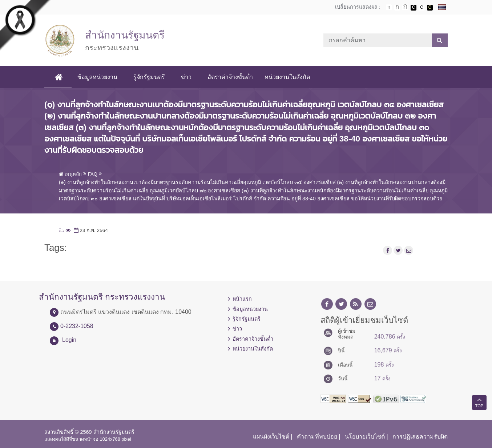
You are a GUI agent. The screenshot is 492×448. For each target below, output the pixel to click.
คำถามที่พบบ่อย (317, 437)
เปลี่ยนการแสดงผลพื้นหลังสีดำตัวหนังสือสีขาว (414, 8)
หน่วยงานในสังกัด (289, 77)
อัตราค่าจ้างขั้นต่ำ (232, 77)
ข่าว (188, 77)
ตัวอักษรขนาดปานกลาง (397, 8)
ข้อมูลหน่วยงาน (99, 77)
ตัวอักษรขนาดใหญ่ (405, 7)
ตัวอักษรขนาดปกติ (389, 7)
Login (69, 340)
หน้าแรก (242, 299)
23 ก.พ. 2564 (90, 230)
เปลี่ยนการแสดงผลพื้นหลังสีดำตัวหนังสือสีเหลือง (430, 8)
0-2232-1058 (77, 326)
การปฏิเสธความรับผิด (420, 437)
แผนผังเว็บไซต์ (271, 437)
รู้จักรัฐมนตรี (151, 77)
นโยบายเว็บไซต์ (365, 437)
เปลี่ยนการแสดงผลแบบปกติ (422, 8)
